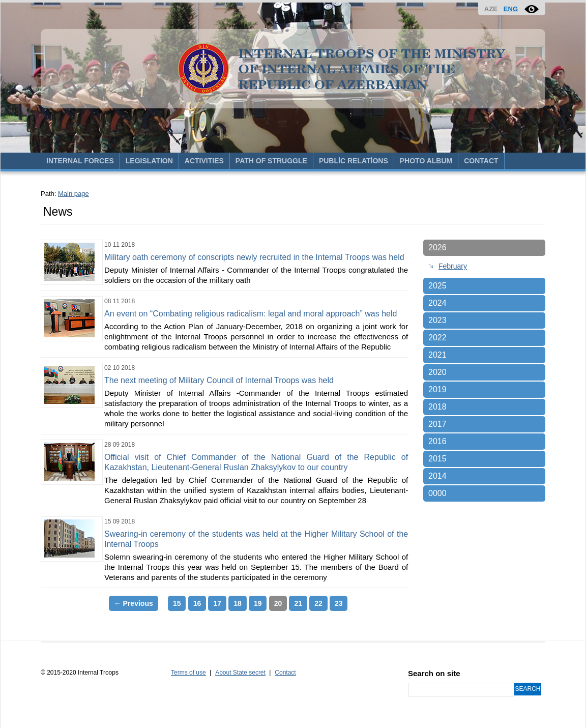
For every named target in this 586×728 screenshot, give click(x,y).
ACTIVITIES (204, 161)
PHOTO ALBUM (426, 161)
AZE (491, 9)
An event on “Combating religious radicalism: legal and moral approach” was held (251, 314)
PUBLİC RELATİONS (354, 161)
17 (217, 603)
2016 (437, 441)
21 (298, 603)
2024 (437, 303)
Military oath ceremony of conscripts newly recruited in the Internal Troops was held (254, 257)
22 (318, 603)
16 (197, 603)
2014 (437, 476)
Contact (285, 673)
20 (278, 603)
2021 (437, 355)
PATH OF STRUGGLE (271, 161)
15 (177, 603)
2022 (437, 338)
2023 (437, 320)
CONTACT (481, 161)
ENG (511, 9)
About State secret (240, 673)
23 (339, 603)
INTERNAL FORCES (80, 161)
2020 (437, 372)
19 (258, 603)
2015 (437, 459)
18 (238, 603)
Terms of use (188, 673)
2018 (437, 407)
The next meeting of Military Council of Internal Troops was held (219, 380)
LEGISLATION (149, 161)
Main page (74, 194)
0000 (437, 493)
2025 (437, 286)
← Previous (134, 603)
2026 (437, 247)
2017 (437, 424)
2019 (437, 389)
